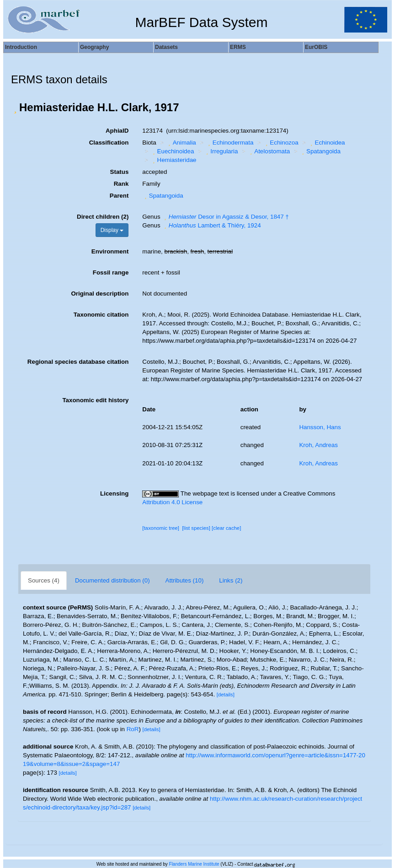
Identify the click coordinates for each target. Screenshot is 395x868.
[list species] (196, 528)
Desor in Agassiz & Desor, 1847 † (225, 217)
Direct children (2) (103, 217)
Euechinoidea (172, 151)
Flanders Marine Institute (194, 864)
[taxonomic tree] (161, 528)
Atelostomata (269, 151)
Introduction (21, 47)
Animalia (181, 143)
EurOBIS (316, 47)
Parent (119, 196)
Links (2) (231, 580)
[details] (226, 695)
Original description (100, 294)
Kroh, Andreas (318, 445)
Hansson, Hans (320, 427)
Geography (94, 47)
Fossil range (111, 272)
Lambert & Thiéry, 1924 (211, 225)
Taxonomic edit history (95, 400)
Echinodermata (230, 143)
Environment (110, 251)
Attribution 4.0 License (172, 502)
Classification (109, 143)
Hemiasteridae (173, 160)
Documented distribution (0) (112, 580)
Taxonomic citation (101, 315)
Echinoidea (326, 143)
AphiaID (117, 131)
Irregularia (221, 151)
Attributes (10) (185, 580)
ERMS (238, 47)
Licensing (114, 493)
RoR (133, 729)
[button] (15, 108)
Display (112, 230)
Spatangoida (320, 151)
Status (120, 172)
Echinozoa (281, 143)
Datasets (166, 47)
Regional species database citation (78, 362)
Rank (121, 184)
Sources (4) (44, 580)
